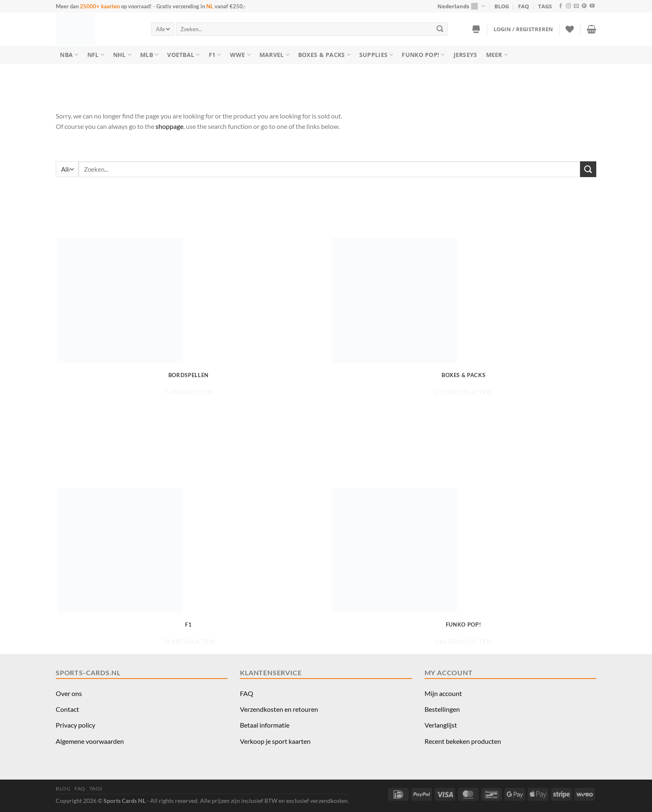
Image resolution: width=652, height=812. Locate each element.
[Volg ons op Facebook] (561, 6)
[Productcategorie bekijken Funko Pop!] (463, 566)
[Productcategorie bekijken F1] (189, 566)
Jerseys (466, 55)
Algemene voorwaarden (90, 741)
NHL (122, 55)
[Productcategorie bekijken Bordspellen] (189, 317)
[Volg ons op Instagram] (568, 6)
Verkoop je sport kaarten (275, 741)
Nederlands (461, 6)
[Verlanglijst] (570, 29)
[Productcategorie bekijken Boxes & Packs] (463, 317)
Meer (497, 55)
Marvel (274, 55)
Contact (67, 709)
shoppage (169, 126)
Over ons (69, 693)
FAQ (524, 6)
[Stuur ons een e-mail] (576, 6)
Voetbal (183, 55)
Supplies (376, 55)
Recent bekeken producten (463, 741)
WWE (240, 55)
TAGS (545, 6)
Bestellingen (442, 709)
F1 (215, 55)
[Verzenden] (440, 29)
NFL (96, 55)
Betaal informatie (265, 725)
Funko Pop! (423, 55)
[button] (524, 29)
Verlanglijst (441, 725)
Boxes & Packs (324, 55)
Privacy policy (75, 725)
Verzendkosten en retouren (279, 709)
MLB (149, 55)
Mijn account (443, 693)
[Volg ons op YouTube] (592, 6)
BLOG (502, 6)
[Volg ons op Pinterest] (584, 6)
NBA (69, 55)
